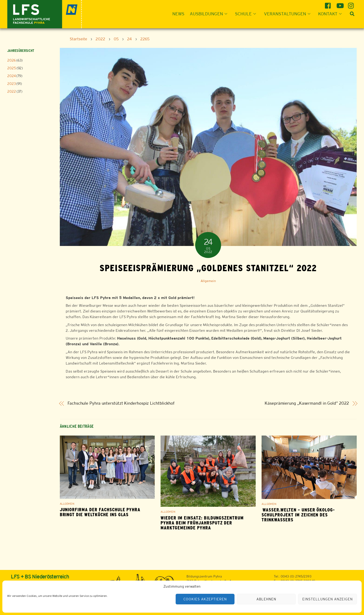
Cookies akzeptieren (205, 599)
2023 (12, 84)
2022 (12, 91)
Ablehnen (266, 599)
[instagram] (352, 4)
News (178, 14)
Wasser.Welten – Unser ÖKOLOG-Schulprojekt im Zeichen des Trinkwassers (298, 515)
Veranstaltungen (289, 14)
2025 (12, 68)
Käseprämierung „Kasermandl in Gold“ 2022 (307, 403)
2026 (12, 60)
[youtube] (340, 4)
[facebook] (329, 4)
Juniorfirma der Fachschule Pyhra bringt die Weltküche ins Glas (100, 512)
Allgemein (208, 281)
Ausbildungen (210, 14)
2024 (12, 76)
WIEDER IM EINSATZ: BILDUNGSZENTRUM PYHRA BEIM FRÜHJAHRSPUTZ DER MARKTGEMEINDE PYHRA (202, 523)
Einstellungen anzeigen (327, 599)
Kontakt (331, 14)
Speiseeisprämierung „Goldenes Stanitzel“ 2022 (208, 268)
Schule (247, 14)
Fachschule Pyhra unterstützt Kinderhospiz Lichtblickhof (121, 403)
